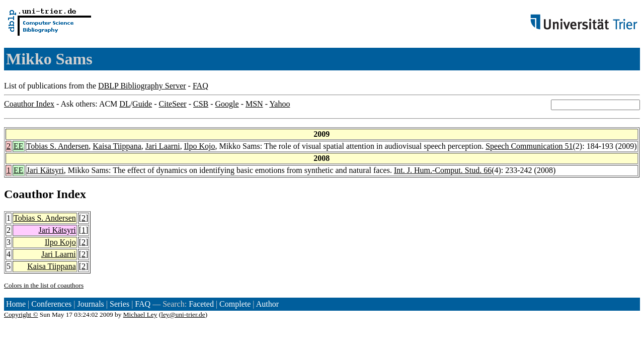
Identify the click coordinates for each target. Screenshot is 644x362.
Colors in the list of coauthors (44, 285)
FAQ (200, 86)
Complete (235, 304)
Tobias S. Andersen (58, 146)
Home (16, 304)
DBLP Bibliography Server (142, 86)
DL (125, 104)
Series (119, 304)
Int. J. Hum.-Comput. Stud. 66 (443, 170)
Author (267, 304)
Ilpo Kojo (200, 146)
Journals (90, 304)
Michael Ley (140, 314)
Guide (142, 104)
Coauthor (29, 194)
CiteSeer (173, 104)
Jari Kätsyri (45, 170)
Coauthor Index (29, 104)
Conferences (51, 304)
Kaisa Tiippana (117, 146)
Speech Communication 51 (529, 146)
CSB (201, 104)
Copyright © (21, 314)
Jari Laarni (163, 146)
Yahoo (279, 104)
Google (227, 104)
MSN (254, 104)
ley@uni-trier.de (183, 314)
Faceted (201, 304)
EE (19, 146)
